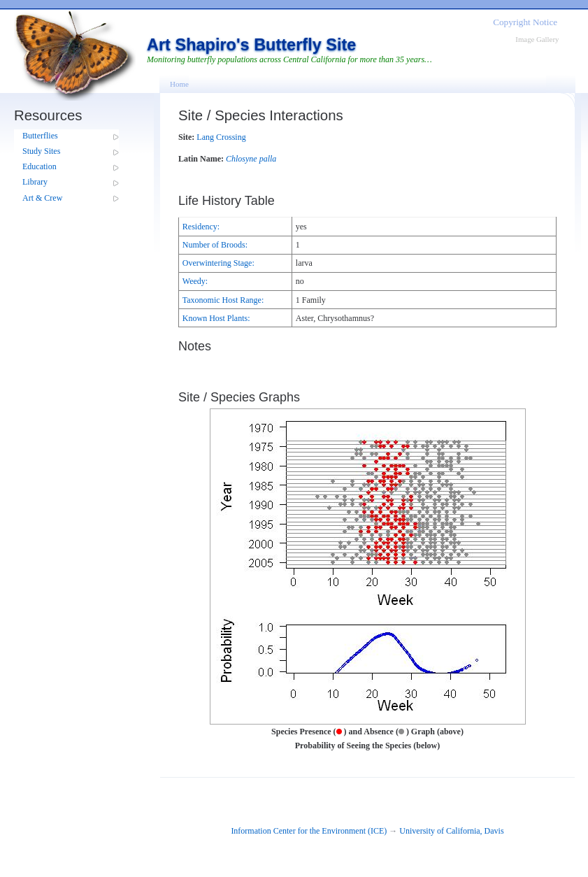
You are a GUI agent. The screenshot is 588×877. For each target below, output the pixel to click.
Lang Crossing (221, 137)
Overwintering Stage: (218, 263)
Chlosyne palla (251, 159)
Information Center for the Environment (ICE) (309, 831)
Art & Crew (42, 198)
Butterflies (40, 136)
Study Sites (41, 151)
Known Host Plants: (216, 318)
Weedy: (195, 281)
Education (40, 166)
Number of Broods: (215, 245)
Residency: (201, 227)
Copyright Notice (525, 22)
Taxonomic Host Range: (223, 300)
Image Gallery (537, 39)
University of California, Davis (451, 831)
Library (35, 182)
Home (179, 84)
